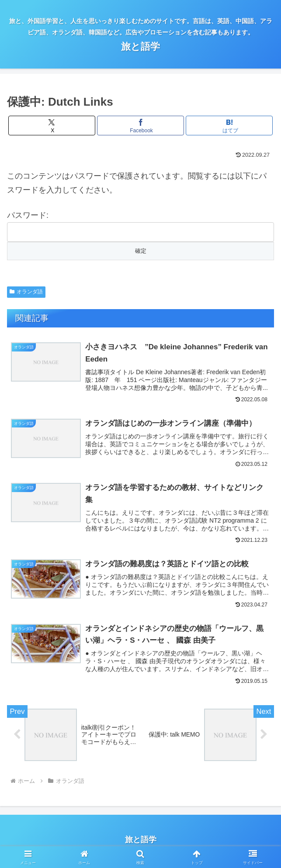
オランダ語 (26, 292)
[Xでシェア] (52, 126)
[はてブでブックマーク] (229, 126)
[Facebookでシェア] (140, 126)
